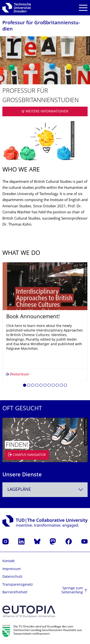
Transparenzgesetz (18, 585)
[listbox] (45, 326)
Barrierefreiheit (15, 592)
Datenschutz (12, 577)
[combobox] (45, 490)
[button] (25, 386)
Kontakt (9, 561)
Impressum (12, 569)
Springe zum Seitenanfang (72, 591)
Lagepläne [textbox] (19, 490)
